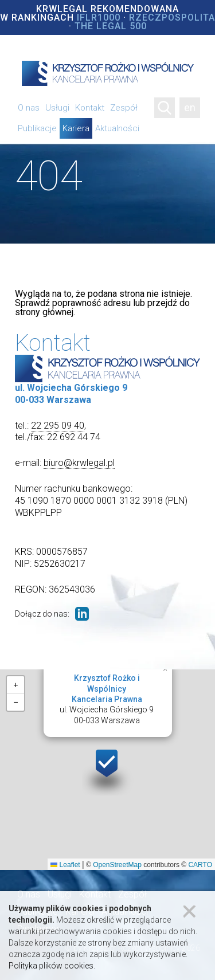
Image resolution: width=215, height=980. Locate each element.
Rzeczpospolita (172, 17)
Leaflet (65, 865)
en (190, 107)
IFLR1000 (99, 17)
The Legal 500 (111, 26)
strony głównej (44, 312)
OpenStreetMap (117, 865)
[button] (108, 770)
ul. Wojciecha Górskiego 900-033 (107, 699)
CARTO (200, 865)
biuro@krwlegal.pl (79, 463)
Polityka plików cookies (51, 966)
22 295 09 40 (58, 426)
